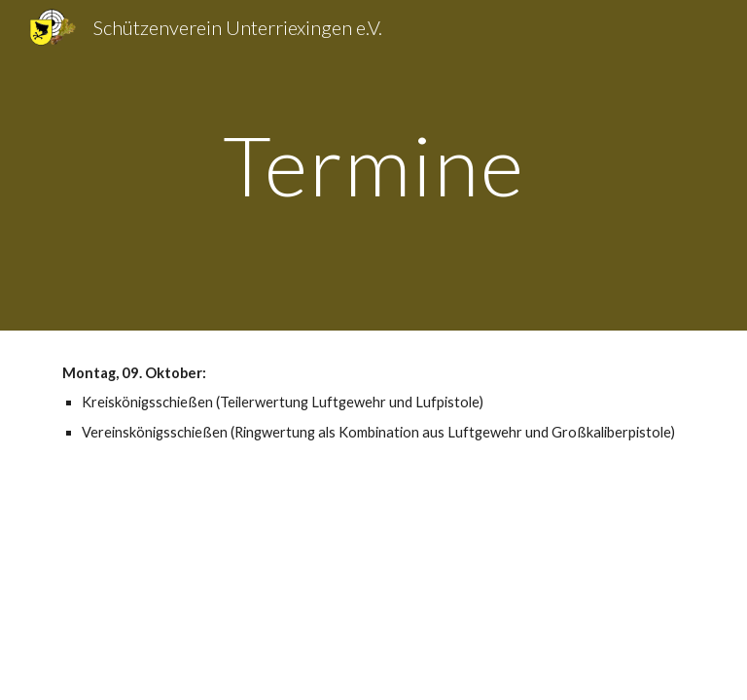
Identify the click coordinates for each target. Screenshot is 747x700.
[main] (373, 165)
